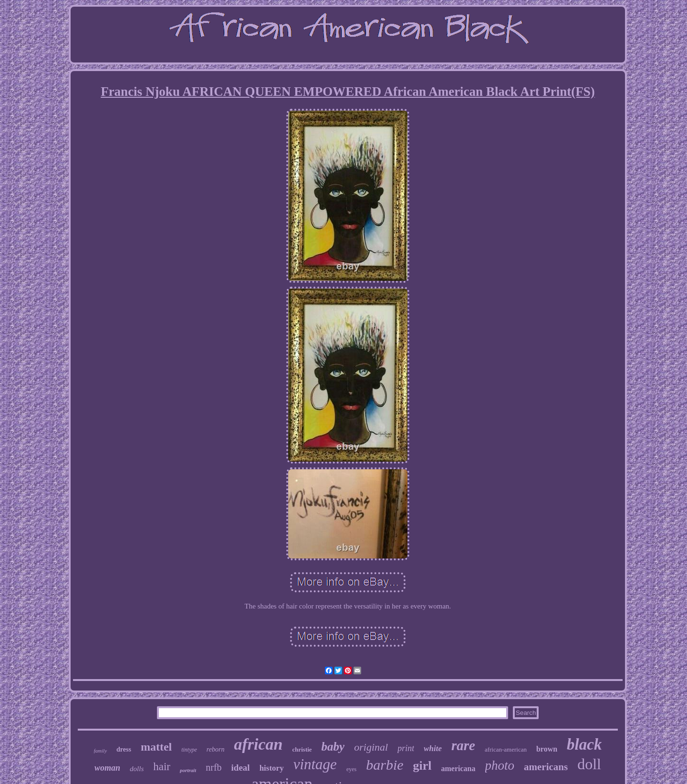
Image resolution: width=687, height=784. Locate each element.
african (258, 744)
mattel (156, 747)
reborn (216, 749)
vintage (315, 764)
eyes (351, 769)
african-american (506, 749)
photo (500, 765)
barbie (385, 765)
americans (546, 767)
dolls (137, 769)
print (406, 748)
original (371, 747)
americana (458, 769)
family (101, 751)
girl (422, 766)
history (272, 768)
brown (547, 749)
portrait (188, 770)
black (584, 744)
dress (124, 749)
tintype (189, 750)
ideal (241, 768)
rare (463, 745)
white (433, 748)
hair (162, 767)
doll (589, 764)
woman (107, 768)
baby (333, 747)
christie (302, 749)
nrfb (213, 767)
